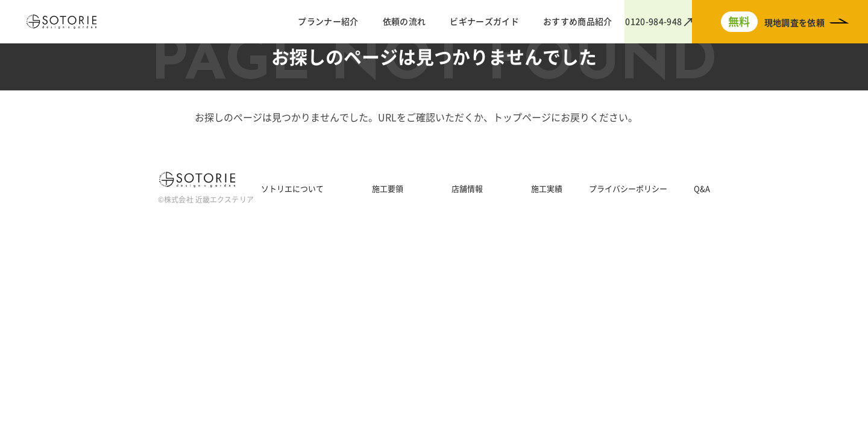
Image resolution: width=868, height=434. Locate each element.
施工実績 (547, 189)
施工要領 (388, 189)
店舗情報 (467, 189)
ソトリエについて (292, 189)
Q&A (702, 189)
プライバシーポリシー (628, 189)
